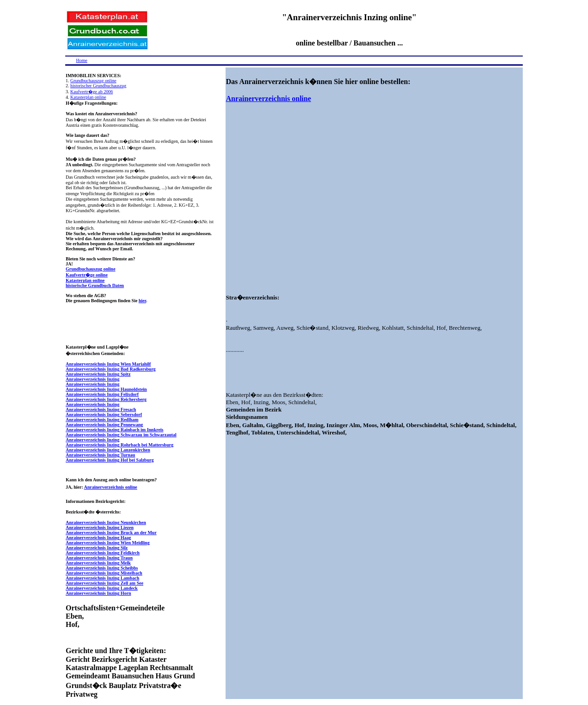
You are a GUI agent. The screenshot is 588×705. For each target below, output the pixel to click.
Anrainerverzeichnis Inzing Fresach (101, 409)
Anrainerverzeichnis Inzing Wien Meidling (108, 543)
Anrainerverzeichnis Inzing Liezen (100, 527)
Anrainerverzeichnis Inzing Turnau (100, 455)
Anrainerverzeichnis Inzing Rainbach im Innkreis (115, 430)
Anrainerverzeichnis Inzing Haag (98, 538)
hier (142, 301)
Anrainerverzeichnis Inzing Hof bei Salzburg (110, 460)
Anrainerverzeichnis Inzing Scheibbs (102, 568)
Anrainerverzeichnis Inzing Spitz (98, 374)
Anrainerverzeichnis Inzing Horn (98, 593)
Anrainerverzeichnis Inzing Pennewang (104, 425)
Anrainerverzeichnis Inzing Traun (99, 558)
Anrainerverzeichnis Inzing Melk (98, 563)
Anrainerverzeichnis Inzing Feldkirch (103, 553)
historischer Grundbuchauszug (98, 86)
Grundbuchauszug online (93, 81)
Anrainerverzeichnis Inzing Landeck (102, 588)
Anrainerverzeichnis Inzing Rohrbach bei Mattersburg (119, 445)
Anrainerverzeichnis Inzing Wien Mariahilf (108, 364)
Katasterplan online (88, 97)
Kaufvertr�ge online (87, 275)
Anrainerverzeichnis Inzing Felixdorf (102, 394)
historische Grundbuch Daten (95, 285)
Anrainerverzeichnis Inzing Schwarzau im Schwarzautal (121, 435)
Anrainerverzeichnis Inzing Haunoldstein (106, 389)
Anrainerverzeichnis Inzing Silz (97, 548)
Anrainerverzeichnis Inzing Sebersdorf (104, 415)
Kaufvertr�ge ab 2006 (92, 92)
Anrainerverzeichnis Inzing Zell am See (105, 583)
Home (82, 60)
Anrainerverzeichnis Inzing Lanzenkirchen (108, 450)
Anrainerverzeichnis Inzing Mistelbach (104, 573)
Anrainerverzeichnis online (111, 487)
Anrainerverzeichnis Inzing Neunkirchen (106, 522)
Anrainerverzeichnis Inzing (93, 379)
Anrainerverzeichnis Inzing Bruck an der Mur (111, 533)
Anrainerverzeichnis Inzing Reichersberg (106, 399)
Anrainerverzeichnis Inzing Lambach (102, 578)
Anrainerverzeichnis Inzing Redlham (102, 420)
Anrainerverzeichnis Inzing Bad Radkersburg (111, 369)
